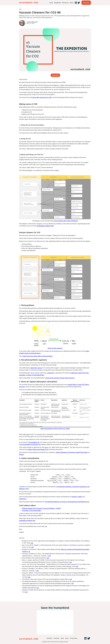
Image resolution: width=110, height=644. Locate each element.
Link (32, 547)
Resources (65, 3)
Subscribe (86, 3)
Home (51, 3)
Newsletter (58, 3)
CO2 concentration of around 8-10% (30, 444)
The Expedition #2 (34, 442)
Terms (67, 638)
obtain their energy (36, 368)
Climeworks (72, 452)
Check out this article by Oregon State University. (60, 378)
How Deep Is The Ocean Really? (32, 511)
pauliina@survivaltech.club (45, 226)
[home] (29, 2)
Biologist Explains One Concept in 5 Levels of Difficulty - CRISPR (41, 508)
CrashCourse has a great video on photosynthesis (37, 356)
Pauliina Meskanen (32, 22)
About (72, 3)
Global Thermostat (82, 452)
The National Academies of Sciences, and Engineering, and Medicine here (67, 502)
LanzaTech (50, 373)
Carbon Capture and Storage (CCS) (38, 449)
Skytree (21, 455)
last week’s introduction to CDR (42, 97)
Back (20, 9)
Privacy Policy (74, 638)
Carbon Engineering (62, 452)
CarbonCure (23, 499)
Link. (32, 543)
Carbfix (80, 497)
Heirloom (74, 497)
